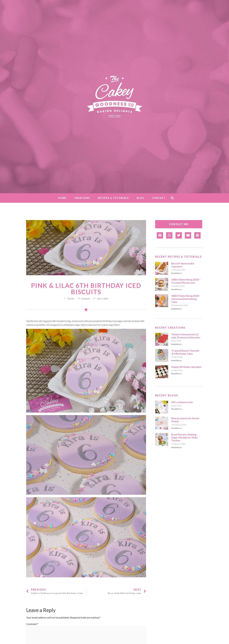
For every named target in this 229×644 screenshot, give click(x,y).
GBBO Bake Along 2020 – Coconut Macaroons (186, 281)
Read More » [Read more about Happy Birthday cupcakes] (177, 374)
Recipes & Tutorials (113, 198)
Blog (140, 198)
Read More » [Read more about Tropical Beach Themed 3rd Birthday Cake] (177, 360)
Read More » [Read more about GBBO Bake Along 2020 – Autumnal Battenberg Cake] (177, 309)
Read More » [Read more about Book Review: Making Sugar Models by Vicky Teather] (177, 447)
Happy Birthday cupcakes (186, 367)
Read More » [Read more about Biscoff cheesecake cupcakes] (177, 273)
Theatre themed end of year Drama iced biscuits (186, 336)
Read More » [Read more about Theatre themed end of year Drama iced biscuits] (177, 344)
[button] (172, 198)
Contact (159, 198)
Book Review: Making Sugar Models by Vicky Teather (185, 437)
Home (62, 198)
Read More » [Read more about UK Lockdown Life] (177, 409)
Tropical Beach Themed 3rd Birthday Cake (185, 352)
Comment (32, 624)
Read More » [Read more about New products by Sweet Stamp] (177, 428)
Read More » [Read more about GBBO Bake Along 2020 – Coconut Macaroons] (177, 289)
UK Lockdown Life (182, 402)
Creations (82, 198)
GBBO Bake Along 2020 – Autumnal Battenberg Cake (186, 299)
